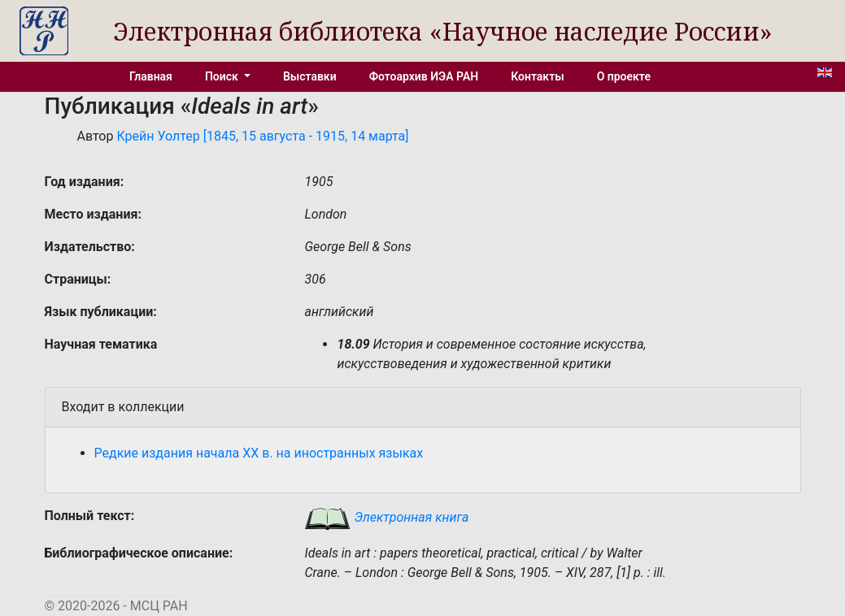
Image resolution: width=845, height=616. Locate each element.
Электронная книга (386, 517)
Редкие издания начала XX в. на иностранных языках (259, 453)
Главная (151, 76)
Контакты (537, 76)
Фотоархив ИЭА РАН (424, 76)
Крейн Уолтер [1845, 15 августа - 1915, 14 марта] (262, 136)
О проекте (624, 76)
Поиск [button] (223, 76)
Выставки (310, 76)
